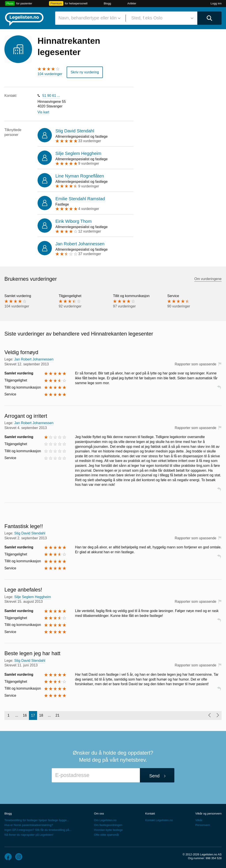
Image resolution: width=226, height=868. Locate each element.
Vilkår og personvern (208, 814)
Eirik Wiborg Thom (73, 221)
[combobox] (89, 18)
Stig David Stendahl (75, 131)
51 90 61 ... (51, 96)
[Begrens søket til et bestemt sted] (162, 18)
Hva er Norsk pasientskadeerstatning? (29, 825)
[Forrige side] (209, 715)
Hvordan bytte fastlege (108, 830)
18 (41, 715)
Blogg (107, 3)
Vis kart (43, 112)
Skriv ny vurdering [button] (85, 72)
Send (154, 776)
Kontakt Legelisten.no (159, 820)
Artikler (132, 3)
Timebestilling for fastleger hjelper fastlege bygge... (37, 820)
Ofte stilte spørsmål (106, 835)
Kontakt (150, 814)
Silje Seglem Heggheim (78, 153)
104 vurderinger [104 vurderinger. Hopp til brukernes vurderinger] (50, 74)
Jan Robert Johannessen (80, 244)
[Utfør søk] (209, 18)
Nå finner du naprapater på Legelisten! (29, 835)
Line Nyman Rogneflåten (80, 176)
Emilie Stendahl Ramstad (80, 198)
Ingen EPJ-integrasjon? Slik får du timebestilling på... (38, 830)
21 (58, 715)
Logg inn (216, 3)
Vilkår (199, 820)
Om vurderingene (208, 279)
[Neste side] (218, 715)
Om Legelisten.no (105, 820)
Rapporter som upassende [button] (195, 364)
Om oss (99, 814)
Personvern (203, 825)
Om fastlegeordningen (108, 825)
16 (25, 715)
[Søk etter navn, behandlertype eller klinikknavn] (89, 18)
